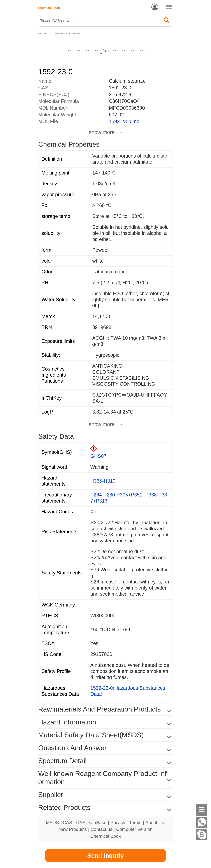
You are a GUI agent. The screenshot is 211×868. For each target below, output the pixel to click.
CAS (67, 822)
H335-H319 (103, 481)
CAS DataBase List (61, 34)
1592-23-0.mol (125, 121)
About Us (155, 822)
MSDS (52, 822)
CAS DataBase (91, 822)
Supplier (51, 795)
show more (102, 132)
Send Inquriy (105, 856)
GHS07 (98, 456)
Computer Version (134, 829)
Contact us (102, 829)
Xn (93, 512)
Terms (135, 822)
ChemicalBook (43, 34)
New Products (73, 829)
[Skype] (202, 835)
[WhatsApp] (202, 822)
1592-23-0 (77, 34)
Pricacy (118, 822)
